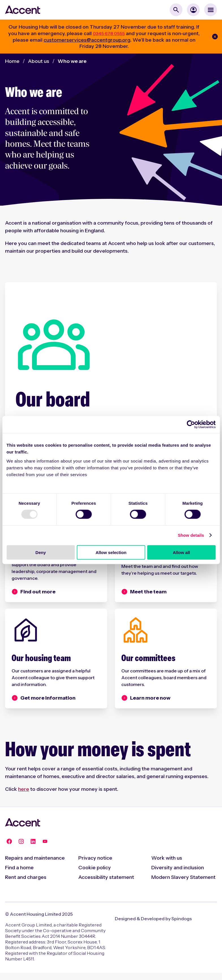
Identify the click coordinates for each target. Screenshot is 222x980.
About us (39, 61)
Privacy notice (95, 865)
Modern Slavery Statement (183, 884)
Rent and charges (26, 884)
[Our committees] (166, 666)
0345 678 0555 (109, 33)
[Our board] (111, 390)
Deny (41, 552)
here (24, 796)
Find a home (19, 875)
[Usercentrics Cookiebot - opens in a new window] (191, 425)
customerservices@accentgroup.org (87, 40)
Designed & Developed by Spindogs (153, 926)
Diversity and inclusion (178, 875)
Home (12, 61)
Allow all (181, 552)
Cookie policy (95, 875)
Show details (191, 535)
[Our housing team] (56, 666)
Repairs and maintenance (35, 865)
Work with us (167, 865)
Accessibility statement (106, 884)
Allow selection (111, 552)
